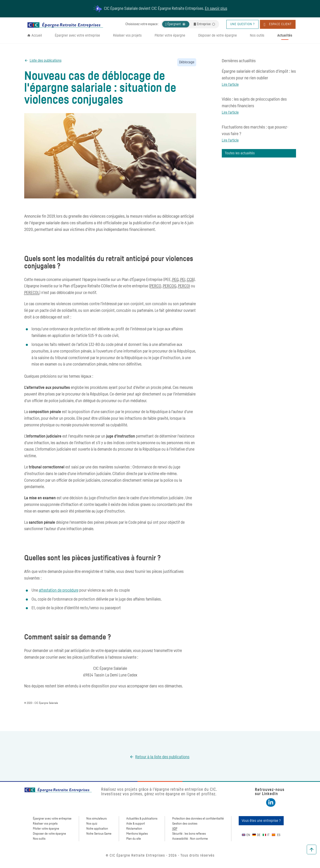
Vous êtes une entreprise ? (261, 821)
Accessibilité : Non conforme (190, 839)
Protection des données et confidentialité (198, 819)
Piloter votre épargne (170, 35)
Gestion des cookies (185, 824)
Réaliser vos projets (127, 35)
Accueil (37, 35)
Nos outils (257, 35)
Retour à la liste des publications (162, 757)
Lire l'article (230, 85)
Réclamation (134, 829)
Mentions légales (137, 834)
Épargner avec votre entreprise (77, 35)
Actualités (285, 35)
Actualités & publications (142, 819)
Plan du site (134, 839)
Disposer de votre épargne (218, 35)
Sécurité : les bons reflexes (189, 834)
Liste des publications (46, 61)
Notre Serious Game (99, 834)
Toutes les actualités (240, 153)
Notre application (97, 829)
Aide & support (136, 824)
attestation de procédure (59, 590)
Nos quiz (92, 824)
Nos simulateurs (97, 819)
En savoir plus (216, 9)
